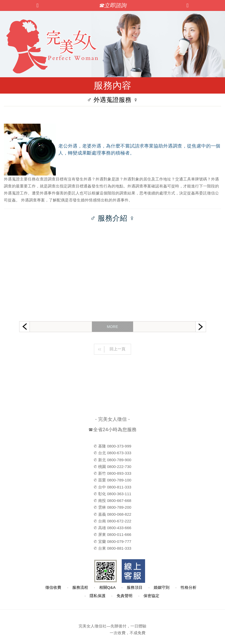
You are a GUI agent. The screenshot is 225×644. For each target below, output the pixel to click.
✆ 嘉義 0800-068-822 (112, 514)
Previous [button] (25, 327)
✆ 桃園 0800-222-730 (112, 467)
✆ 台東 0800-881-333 (112, 548)
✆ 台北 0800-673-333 (112, 453)
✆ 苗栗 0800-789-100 (112, 480)
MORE (112, 327)
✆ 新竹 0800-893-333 (112, 473)
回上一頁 (110, 349)
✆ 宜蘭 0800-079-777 (112, 541)
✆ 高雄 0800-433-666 (112, 528)
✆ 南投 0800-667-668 (112, 500)
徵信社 (100, 626)
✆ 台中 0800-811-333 (112, 487)
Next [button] (201, 327)
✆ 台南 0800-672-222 (112, 521)
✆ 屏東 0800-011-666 (112, 534)
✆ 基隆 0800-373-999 (112, 446)
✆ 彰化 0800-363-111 (112, 494)
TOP (157, 638)
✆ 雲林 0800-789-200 (112, 507)
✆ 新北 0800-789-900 (112, 460)
